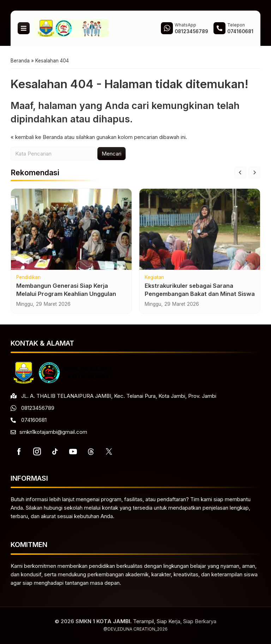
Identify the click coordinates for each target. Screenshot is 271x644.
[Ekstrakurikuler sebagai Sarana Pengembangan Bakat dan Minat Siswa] (200, 229)
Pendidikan (28, 278)
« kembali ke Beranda (37, 137)
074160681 (34, 420)
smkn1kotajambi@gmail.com (53, 432)
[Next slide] (254, 172)
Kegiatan (154, 278)
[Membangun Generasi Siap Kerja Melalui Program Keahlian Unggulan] (71, 229)
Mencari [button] (112, 154)
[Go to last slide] (240, 172)
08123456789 (38, 408)
